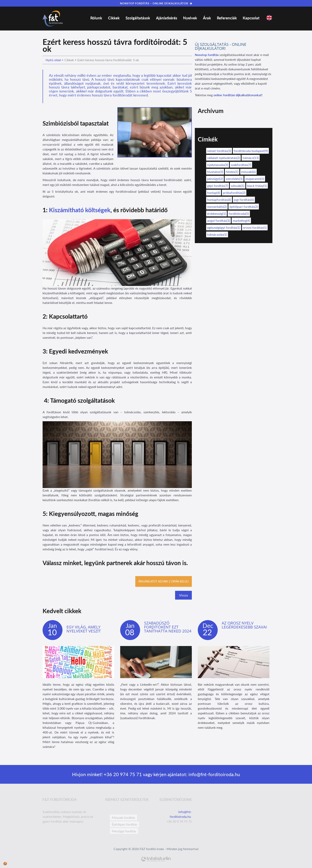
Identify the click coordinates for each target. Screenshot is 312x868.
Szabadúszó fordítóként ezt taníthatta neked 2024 (168, 627)
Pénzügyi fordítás (124, 831)
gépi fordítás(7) (218, 186)
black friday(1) (257, 186)
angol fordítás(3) (218, 220)
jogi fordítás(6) (244, 200)
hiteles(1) (232, 172)
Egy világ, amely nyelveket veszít (84, 629)
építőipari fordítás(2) (244, 207)
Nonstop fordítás (207, 55)
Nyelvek (190, 18)
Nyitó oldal (53, 60)
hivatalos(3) (215, 172)
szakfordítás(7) (241, 165)
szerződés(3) (234, 179)
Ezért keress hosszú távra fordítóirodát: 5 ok (108, 60)
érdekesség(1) (216, 214)
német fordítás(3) (219, 151)
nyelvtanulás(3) (218, 165)
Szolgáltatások (138, 18)
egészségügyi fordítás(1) (224, 227)
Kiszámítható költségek (80, 210)
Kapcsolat (251, 18)
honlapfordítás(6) (219, 200)
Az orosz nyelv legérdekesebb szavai (244, 625)
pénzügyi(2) (215, 179)
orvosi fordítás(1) (255, 227)
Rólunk (96, 18)
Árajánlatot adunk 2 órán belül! (164, 581)
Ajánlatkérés (167, 18)
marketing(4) (241, 220)
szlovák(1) (238, 186)
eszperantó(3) (255, 179)
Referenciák (227, 18)
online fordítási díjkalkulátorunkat (237, 95)
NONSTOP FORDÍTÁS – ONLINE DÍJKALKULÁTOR (156, 3)
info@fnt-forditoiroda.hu (214, 774)
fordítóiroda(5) (239, 214)
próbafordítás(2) (234, 193)
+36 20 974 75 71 (122, 774)
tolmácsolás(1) (217, 234)
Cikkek (114, 18)
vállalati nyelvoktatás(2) (223, 158)
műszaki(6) (248, 172)
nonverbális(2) (217, 207)
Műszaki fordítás (123, 817)
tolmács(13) (251, 158)
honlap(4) (214, 193)
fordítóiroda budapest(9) (251, 151)
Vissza (183, 595)
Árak (207, 18)
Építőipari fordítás (124, 824)
